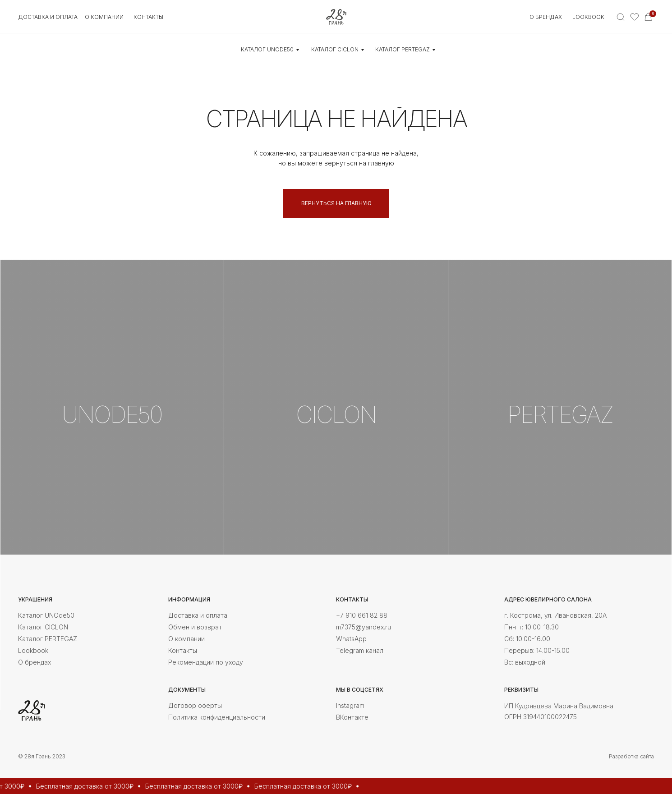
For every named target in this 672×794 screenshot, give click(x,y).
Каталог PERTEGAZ (48, 639)
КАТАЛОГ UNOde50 (267, 49)
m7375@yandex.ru (364, 627)
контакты (148, 17)
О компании (186, 639)
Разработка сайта (631, 756)
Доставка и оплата (48, 17)
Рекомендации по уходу (206, 662)
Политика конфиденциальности (217, 717)
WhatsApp (351, 639)
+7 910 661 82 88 (362, 615)
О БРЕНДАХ (546, 17)
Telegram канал (360, 650)
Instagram (350, 705)
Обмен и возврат (195, 627)
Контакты (183, 650)
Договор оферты (195, 705)
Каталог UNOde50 (46, 615)
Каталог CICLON (43, 627)
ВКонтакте (352, 717)
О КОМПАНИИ (104, 17)
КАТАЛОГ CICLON (335, 49)
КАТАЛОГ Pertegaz (403, 49)
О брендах (35, 662)
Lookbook (588, 17)
